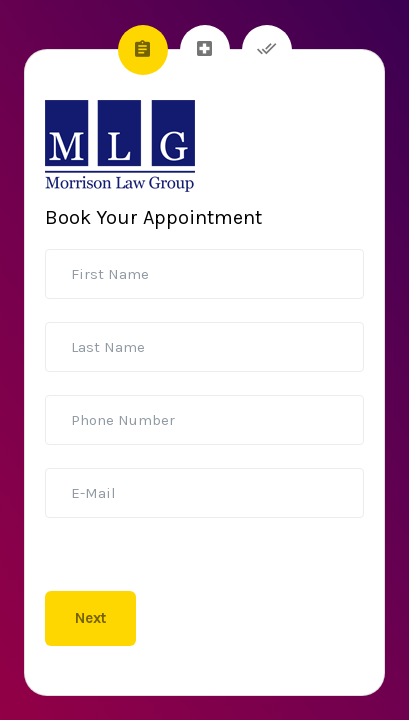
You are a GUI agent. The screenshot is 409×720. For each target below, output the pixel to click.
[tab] (143, 50)
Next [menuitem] (90, 618)
